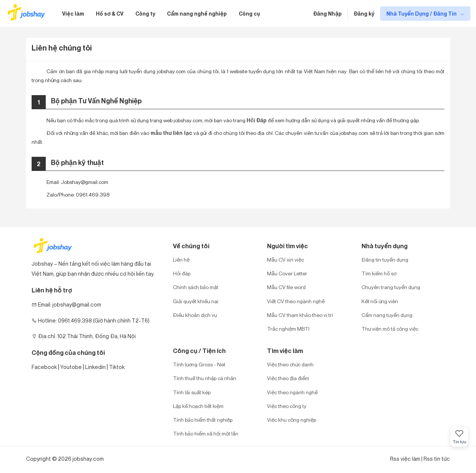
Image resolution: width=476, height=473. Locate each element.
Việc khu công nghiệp (292, 420)
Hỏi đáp (182, 273)
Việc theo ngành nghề (292, 392)
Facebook (44, 367)
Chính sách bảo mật (196, 287)
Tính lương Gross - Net (199, 364)
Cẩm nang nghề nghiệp (197, 14)
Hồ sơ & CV (110, 14)
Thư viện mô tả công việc (390, 329)
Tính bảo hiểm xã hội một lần (206, 433)
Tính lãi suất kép (192, 392)
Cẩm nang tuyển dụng (387, 315)
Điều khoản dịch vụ (195, 315)
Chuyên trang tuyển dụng (391, 287)
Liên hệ (181, 260)
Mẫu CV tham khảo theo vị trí (300, 315)
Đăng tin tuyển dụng (385, 260)
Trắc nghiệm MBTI (288, 329)
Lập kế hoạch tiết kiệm (198, 406)
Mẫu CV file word (286, 287)
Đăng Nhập (327, 14)
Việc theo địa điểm (288, 378)
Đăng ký (364, 14)
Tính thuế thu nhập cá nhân (205, 378)
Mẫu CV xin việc (285, 260)
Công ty (145, 14)
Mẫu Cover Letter (287, 273)
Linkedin (95, 367)
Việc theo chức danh (290, 364)
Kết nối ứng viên (380, 301)
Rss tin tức (437, 459)
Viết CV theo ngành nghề (296, 301)
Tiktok (117, 367)
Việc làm (73, 14)
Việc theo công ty (287, 406)
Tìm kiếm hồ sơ (379, 273)
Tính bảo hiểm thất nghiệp (203, 420)
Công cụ (249, 14)
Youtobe (71, 367)
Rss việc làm (405, 459)
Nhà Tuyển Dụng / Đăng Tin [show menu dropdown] (422, 14)
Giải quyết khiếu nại (196, 301)
